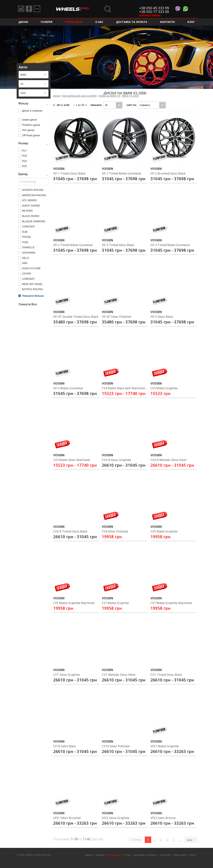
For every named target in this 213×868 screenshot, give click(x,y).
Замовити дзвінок (150, 15)
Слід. (190, 840)
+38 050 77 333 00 (154, 12)
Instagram (22, 9)
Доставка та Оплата (132, 22)
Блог (191, 22)
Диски (23, 22)
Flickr (39, 9)
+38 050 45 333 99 (154, 8)
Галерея (47, 22)
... (180, 840)
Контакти (167, 22)
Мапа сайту (180, 855)
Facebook (30, 9)
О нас (99, 22)
